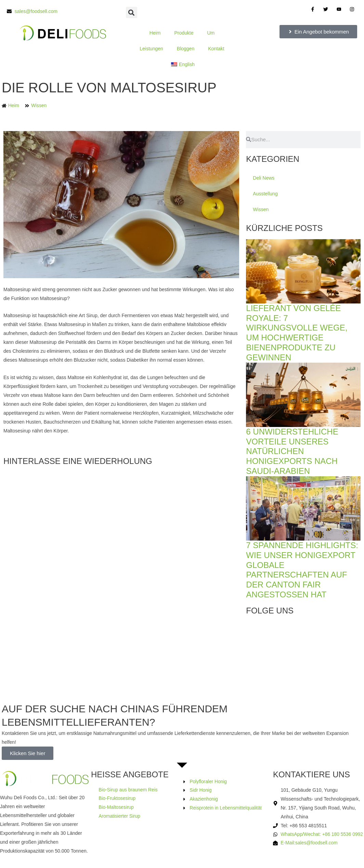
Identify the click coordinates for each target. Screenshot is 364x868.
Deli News (264, 178)
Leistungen (151, 49)
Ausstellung (265, 194)
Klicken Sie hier (28, 753)
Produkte (184, 33)
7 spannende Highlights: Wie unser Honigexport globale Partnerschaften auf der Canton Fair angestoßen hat (302, 570)
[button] (132, 12)
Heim (155, 33)
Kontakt (216, 49)
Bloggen (186, 49)
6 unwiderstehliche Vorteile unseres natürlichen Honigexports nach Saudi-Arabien (292, 451)
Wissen (39, 106)
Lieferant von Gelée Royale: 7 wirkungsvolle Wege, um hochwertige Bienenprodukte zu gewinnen (297, 333)
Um (211, 33)
